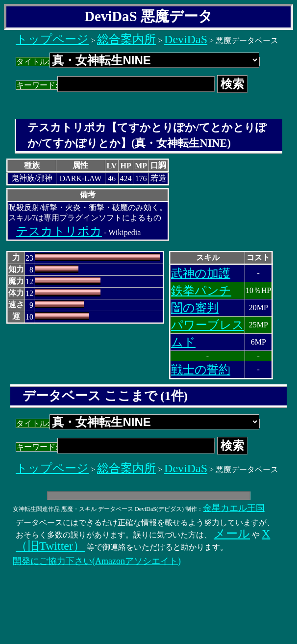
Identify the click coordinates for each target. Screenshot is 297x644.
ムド (183, 342)
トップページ (52, 39)
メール (232, 534)
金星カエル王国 (234, 508)
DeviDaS (186, 39)
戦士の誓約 (201, 370)
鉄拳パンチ (201, 291)
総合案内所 (126, 39)
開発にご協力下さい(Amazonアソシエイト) (97, 561)
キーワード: (115, 85)
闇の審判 (195, 308)
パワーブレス (208, 325)
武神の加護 (201, 273)
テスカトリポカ (59, 231)
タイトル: (138, 62)
